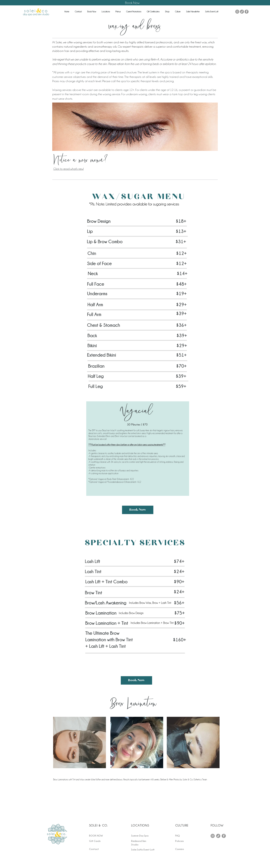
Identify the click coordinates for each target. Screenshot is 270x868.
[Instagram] (213, 836)
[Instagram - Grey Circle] (237, 12)
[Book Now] (138, 510)
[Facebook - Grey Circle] (247, 12)
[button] (78, 12)
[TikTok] (242, 12)
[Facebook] (224, 836)
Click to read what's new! (69, 169)
